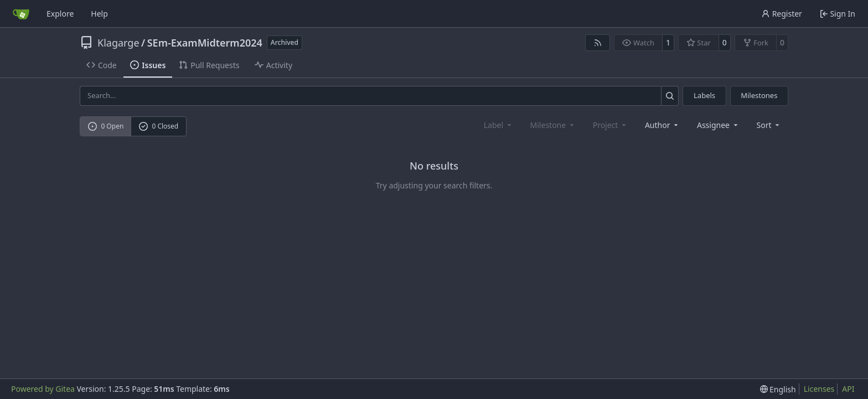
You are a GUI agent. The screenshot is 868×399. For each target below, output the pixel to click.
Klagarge (118, 43)
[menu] (769, 125)
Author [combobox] (662, 125)
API (848, 389)
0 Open (106, 126)
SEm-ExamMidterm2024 (205, 43)
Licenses (819, 389)
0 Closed (159, 126)
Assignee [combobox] (718, 125)
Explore (60, 14)
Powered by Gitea (43, 389)
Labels (704, 95)
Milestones (759, 95)
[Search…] (670, 96)
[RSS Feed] (598, 43)
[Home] (21, 14)
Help (99, 14)
